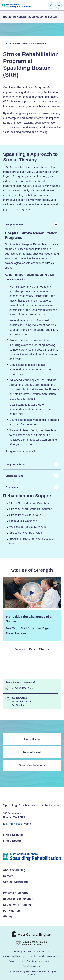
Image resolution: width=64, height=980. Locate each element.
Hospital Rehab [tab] (32, 224)
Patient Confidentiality (14, 956)
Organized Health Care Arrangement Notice (30, 961)
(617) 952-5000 (13, 824)
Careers (8, 876)
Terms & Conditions (37, 952)
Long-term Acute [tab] (32, 464)
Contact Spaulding (15, 882)
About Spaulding (14, 870)
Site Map (18, 952)
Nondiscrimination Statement (43, 956)
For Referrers (12, 911)
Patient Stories (39, 649)
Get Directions (19, 705)
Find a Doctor (32, 739)
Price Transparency (32, 966)
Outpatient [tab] (32, 487)
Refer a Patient (32, 752)
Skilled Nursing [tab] (32, 476)
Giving (7, 916)
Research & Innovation (18, 899)
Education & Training (17, 905)
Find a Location (13, 835)
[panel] (32, 344)
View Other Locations (32, 765)
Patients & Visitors (15, 893)
